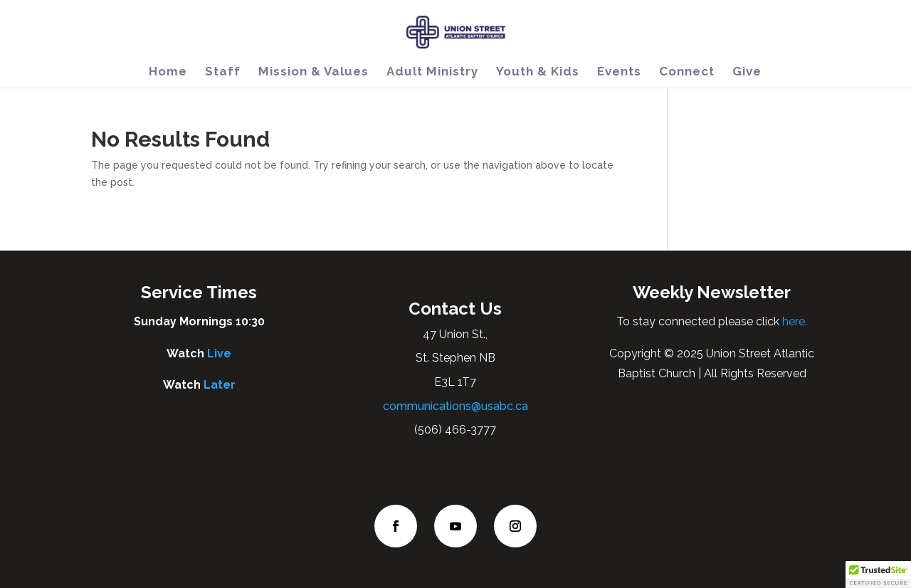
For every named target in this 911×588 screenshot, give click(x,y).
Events (619, 72)
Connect (687, 72)
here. (793, 321)
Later (220, 385)
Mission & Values (314, 72)
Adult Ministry (432, 72)
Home (168, 72)
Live (219, 353)
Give (747, 72)
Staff (223, 72)
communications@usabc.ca (455, 406)
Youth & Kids (538, 72)
